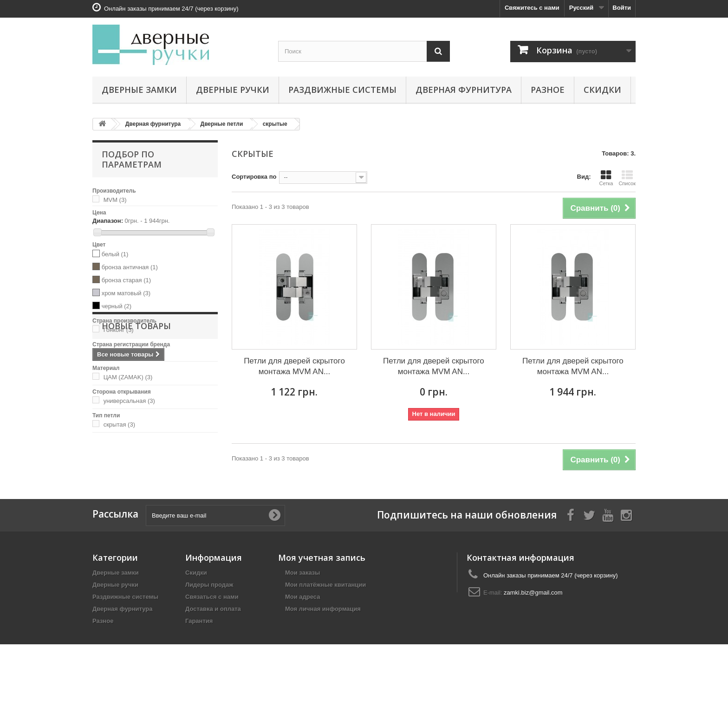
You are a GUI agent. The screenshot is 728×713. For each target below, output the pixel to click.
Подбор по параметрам (132, 159)
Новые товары (136, 460)
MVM (115, 200)
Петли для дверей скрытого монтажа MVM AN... (294, 366)
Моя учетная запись (322, 591)
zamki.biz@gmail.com (533, 626)
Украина (120, 353)
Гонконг (119, 330)
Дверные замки (139, 90)
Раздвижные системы (342, 90)
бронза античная (130, 267)
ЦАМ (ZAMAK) (128, 377)
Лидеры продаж (209, 618)
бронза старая (126, 280)
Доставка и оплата (213, 642)
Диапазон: (108, 221)
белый (115, 254)
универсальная (129, 401)
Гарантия (199, 654)
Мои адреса (302, 630)
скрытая (119, 425)
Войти (622, 8)
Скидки (602, 90)
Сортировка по (254, 177)
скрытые (275, 124)
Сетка (606, 178)
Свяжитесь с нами (532, 8)
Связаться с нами (212, 630)
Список (627, 178)
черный (117, 306)
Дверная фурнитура (464, 90)
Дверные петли (222, 124)
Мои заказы (302, 606)
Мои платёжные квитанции (325, 618)
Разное (548, 90)
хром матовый (126, 293)
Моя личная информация (323, 642)
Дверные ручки (233, 90)
